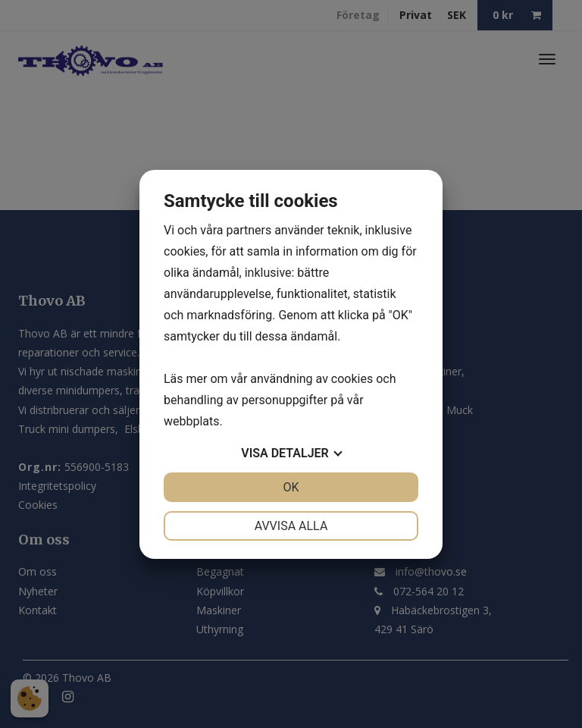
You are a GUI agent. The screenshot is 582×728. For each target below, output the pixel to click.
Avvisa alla (291, 526)
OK (291, 487)
